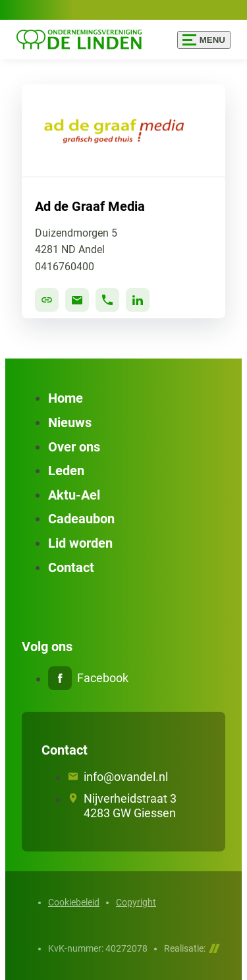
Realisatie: (192, 948)
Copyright (136, 902)
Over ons (74, 447)
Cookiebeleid (74, 902)
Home (66, 398)
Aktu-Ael (74, 495)
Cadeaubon (81, 519)
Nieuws (70, 422)
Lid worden (80, 543)
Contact (71, 567)
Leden (66, 471)
